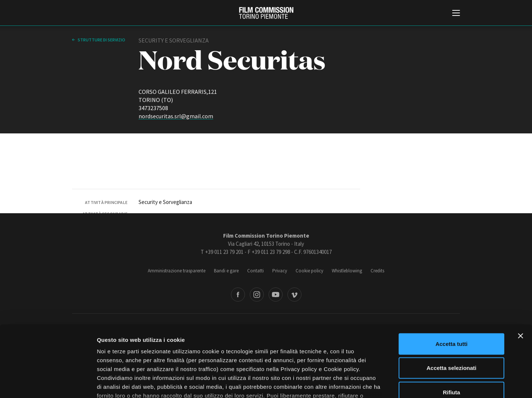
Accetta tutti (452, 285)
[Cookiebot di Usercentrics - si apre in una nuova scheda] (48, 384)
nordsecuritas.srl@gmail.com (176, 116)
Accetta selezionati (451, 309)
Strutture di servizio (101, 40)
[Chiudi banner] (521, 277)
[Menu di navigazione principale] (456, 14)
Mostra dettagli (389, 383)
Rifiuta (452, 334)
